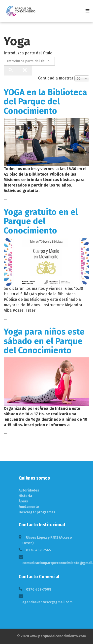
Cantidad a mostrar (56, 78)
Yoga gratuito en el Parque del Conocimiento (41, 221)
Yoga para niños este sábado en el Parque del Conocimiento (44, 341)
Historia (25, 496)
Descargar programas (37, 512)
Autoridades (29, 490)
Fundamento (29, 507)
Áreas (23, 501)
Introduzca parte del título (29, 53)
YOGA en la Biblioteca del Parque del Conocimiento (45, 102)
